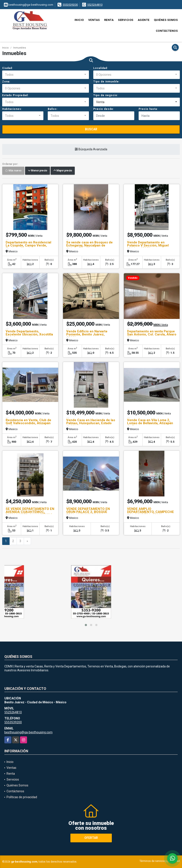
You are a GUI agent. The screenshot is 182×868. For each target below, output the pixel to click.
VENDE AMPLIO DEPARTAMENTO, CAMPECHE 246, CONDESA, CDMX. (151, 512)
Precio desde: (104, 109)
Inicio (79, 20)
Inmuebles (20, 48)
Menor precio (37, 171)
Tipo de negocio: (106, 95)
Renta (109, 20)
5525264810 (95, 5)
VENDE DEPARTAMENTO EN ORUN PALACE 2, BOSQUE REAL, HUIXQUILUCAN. (88, 512)
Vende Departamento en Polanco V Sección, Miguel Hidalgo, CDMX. (148, 245)
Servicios (126, 20)
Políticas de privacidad (22, 797)
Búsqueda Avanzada (91, 149)
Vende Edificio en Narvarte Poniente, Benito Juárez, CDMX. (87, 334)
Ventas (94, 20)
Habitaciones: (12, 109)
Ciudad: (8, 68)
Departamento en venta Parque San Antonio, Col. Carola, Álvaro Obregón (152, 334)
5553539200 (70, 5)
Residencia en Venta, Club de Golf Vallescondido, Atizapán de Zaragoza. (28, 423)
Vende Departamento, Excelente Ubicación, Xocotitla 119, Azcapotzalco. (29, 334)
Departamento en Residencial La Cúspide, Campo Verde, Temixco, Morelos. (28, 245)
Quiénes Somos (166, 20)
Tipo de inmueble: (106, 82)
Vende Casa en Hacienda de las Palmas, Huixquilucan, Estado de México (91, 423)
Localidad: (101, 68)
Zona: (6, 82)
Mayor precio (63, 171)
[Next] (27, 541)
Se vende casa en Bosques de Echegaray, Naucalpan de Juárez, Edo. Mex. (89, 245)
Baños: (53, 109)
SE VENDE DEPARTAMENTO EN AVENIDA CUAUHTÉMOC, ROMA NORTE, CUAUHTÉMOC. (30, 512)
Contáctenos (167, 31)
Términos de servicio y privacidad (160, 861)
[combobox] (46, 75)
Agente (144, 20)
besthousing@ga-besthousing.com (28, 732)
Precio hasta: (148, 109)
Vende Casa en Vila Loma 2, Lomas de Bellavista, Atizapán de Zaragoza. (150, 423)
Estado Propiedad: (15, 95)
